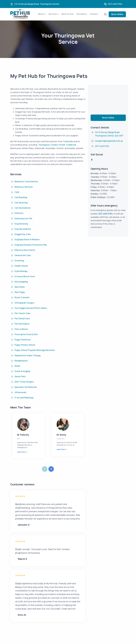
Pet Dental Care (22, 319)
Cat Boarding (21, 197)
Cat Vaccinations (23, 208)
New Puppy (20, 292)
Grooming (19, 261)
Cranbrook (71, 145)
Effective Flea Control (25, 250)
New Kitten (20, 287)
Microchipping (21, 282)
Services (53, 14)
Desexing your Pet (23, 218)
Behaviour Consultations (27, 181)
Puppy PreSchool (23, 340)
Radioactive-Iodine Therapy (28, 355)
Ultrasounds (20, 392)
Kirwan (62, 145)
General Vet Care (23, 255)
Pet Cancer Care (22, 313)
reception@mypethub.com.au (109, 141)
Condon (54, 145)
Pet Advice (82, 14)
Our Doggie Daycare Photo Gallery (31, 308)
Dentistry (19, 213)
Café (17, 192)
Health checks (21, 266)
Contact (94, 14)
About (41, 14)
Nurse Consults (22, 297)
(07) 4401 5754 (115, 4)
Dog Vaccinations (23, 229)
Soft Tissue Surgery (24, 382)
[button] (51, 469)
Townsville (68, 141)
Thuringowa (44, 145)
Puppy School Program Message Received (35, 350)
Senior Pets (20, 376)
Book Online (117, 14)
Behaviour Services (24, 187)
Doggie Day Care (23, 234)
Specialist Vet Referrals (26, 387)
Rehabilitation (21, 361)
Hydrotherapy (21, 271)
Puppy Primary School (25, 345)
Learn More (21, 452)
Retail (17, 366)
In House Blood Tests (25, 276)
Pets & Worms (21, 329)
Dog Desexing (21, 224)
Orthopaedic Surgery (25, 303)
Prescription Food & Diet (26, 334)
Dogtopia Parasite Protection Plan (31, 245)
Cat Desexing (21, 203)
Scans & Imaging (22, 371)
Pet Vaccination (22, 324)
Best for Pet (68, 14)
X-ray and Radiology (24, 398)
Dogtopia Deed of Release (27, 239)
